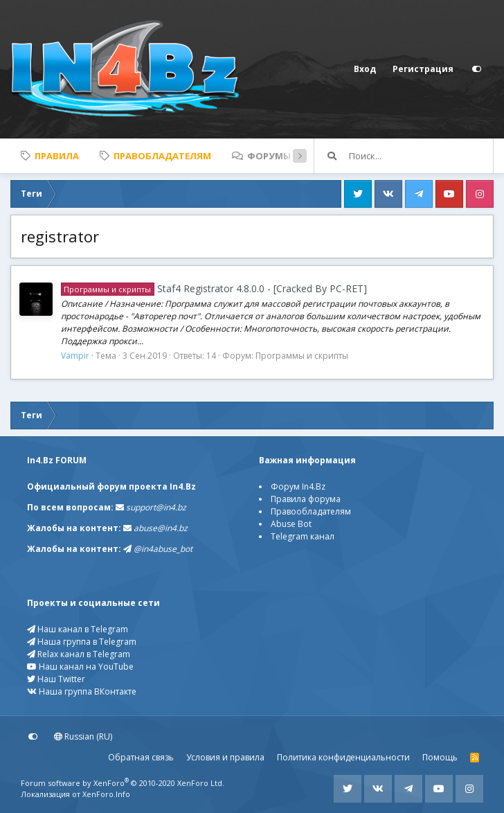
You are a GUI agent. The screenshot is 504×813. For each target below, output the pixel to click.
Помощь (440, 757)
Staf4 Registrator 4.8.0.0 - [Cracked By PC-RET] (214, 288)
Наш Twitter (56, 679)
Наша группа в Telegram (82, 642)
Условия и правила (225, 757)
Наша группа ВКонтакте (82, 691)
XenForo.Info (106, 794)
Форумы (269, 156)
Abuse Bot (291, 524)
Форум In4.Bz (298, 486)
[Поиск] (421, 156)
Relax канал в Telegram (79, 654)
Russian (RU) (83, 736)
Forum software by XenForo (123, 783)
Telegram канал (303, 536)
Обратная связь (141, 757)
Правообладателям (311, 511)
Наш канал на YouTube (80, 667)
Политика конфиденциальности (343, 757)
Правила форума (306, 499)
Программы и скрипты (302, 356)
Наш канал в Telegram (78, 629)
